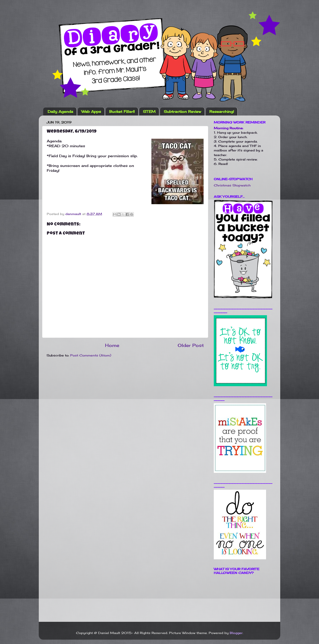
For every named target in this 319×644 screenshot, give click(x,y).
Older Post (191, 345)
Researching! (222, 112)
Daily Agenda (60, 112)
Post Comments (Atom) (91, 355)
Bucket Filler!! (122, 112)
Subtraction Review (182, 112)
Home (112, 345)
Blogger (236, 633)
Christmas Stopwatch (232, 185)
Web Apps (91, 112)
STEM (149, 112)
